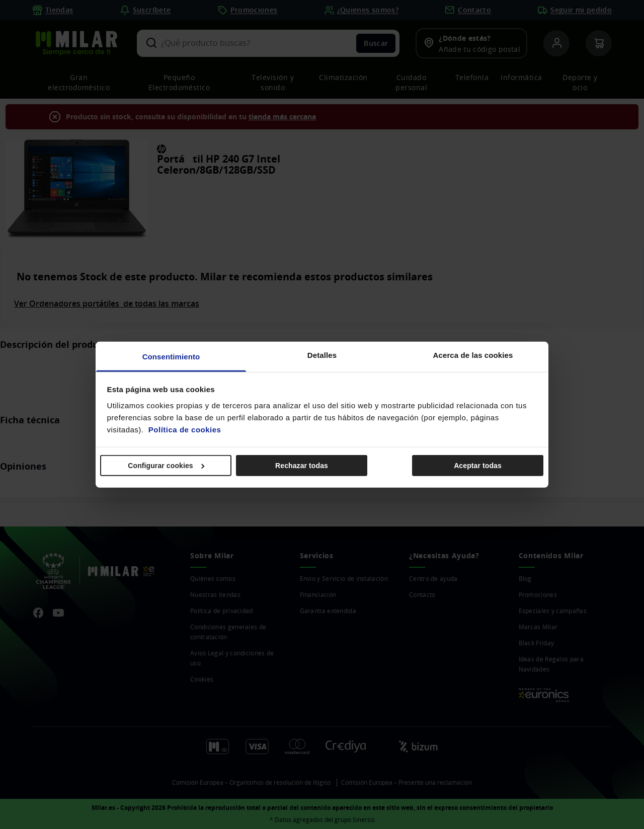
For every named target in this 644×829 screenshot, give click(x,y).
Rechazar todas (302, 466)
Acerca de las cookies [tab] (473, 355)
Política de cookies (185, 429)
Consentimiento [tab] (171, 356)
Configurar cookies (166, 466)
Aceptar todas (478, 466)
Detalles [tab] (322, 355)
